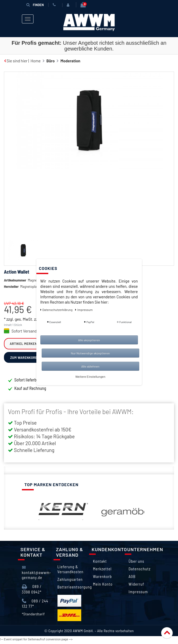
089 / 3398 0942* (32, 591)
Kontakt (100, 563)
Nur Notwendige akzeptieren (90, 353)
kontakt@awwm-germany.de (37, 574)
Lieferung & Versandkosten (71, 571)
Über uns (136, 563)
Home (36, 61)
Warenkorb (103, 578)
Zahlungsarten (70, 581)
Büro (50, 61)
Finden (35, 5)
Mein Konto (103, 586)
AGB (132, 578)
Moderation (70, 61)
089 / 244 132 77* (35, 606)
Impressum (138, 594)
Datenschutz (140, 571)
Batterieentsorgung (75, 589)
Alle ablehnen (90, 366)
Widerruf (136, 586)
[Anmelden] (69, 5)
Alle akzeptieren (89, 340)
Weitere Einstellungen (90, 376)
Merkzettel (102, 571)
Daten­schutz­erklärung (57, 310)
